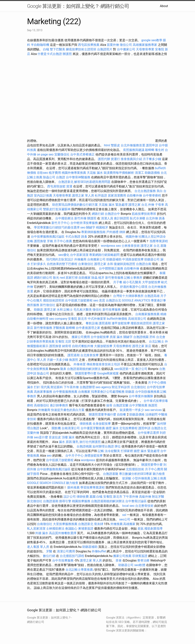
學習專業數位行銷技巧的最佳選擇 (57, 227)
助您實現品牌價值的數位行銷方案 (75, 205)
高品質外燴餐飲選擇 (63, 533)
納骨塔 (67, 346)
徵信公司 (126, 45)
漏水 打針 (34, 387)
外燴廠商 (80, 259)
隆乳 (76, 442)
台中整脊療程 (152, 195)
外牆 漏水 (42, 533)
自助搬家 (85, 278)
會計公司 (141, 369)
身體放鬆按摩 (94, 456)
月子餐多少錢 (152, 159)
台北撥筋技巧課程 (72, 556)
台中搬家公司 (126, 49)
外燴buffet (99, 551)
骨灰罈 (99, 524)
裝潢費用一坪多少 (132, 410)
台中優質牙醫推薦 (93, 428)
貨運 (69, 186)
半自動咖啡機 (40, 45)
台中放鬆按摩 (100, 337)
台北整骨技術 (144, 506)
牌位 (118, 446)
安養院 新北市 (78, 319)
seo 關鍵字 (88, 227)
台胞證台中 (112, 214)
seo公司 (125, 519)
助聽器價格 (152, 173)
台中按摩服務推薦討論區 (48, 237)
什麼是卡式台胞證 (50, 54)
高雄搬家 (129, 524)
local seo (128, 506)
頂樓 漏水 (68, 437)
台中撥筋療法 (64, 218)
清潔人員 (107, 218)
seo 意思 (99, 300)
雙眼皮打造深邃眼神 (57, 209)
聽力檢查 (159, 474)
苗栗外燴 (113, 45)
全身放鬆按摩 (102, 424)
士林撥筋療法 (55, 529)
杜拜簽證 (101, 195)
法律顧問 (151, 414)
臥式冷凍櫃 (137, 218)
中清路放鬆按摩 (133, 259)
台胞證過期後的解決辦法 (84, 369)
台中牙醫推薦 (138, 405)
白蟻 (46, 49)
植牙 (101, 278)
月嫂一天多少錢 (58, 360)
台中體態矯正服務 (111, 268)
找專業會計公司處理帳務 (108, 392)
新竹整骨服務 (114, 278)
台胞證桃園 (141, 337)
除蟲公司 (49, 177)
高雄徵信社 (42, 405)
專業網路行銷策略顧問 (104, 255)
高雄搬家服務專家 (145, 45)
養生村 (160, 150)
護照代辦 (104, 159)
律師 (122, 232)
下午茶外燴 (71, 387)
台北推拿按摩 (90, 355)
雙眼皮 (115, 145)
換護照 (74, 360)
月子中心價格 (157, 383)
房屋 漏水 (116, 337)
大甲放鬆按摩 (152, 282)
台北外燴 (152, 218)
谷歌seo (42, 173)
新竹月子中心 (61, 223)
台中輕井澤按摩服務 (85, 223)
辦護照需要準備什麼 (102, 414)
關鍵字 (128, 337)
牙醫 (49, 551)
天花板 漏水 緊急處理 (113, 205)
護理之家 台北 (138, 205)
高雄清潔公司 (137, 319)
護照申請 (152, 145)
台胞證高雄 (152, 296)
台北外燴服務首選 (133, 145)
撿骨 (109, 405)
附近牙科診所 (121, 387)
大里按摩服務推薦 (66, 524)
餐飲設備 (92, 323)
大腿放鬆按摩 (104, 346)
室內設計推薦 (43, 195)
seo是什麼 (41, 437)
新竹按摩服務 (112, 310)
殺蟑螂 (150, 150)
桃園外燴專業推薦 (74, 173)
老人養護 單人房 (38, 547)
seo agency (103, 387)
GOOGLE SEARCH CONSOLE (46, 483)
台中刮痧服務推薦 (148, 392)
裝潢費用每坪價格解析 (119, 173)
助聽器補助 (114, 259)
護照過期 (105, 323)
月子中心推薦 (63, 241)
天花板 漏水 (95, 173)
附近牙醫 (158, 497)
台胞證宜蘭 (121, 405)
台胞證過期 (51, 501)
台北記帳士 (157, 341)
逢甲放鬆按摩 (121, 323)
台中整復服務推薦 (66, 392)
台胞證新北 (66, 182)
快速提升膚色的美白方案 (68, 410)
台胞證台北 (113, 300)
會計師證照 (121, 218)
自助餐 (121, 414)
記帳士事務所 (133, 278)
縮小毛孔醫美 (132, 282)
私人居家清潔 (36, 529)
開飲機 (56, 428)
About (164, 6)
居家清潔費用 (117, 195)
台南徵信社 (45, 524)
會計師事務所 (59, 405)
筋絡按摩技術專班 (144, 214)
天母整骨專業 (145, 49)
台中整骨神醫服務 (78, 177)
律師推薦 (86, 424)
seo (49, 456)
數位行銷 (49, 556)
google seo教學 (152, 40)
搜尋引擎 (65, 501)
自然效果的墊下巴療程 (62, 264)
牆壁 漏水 (112, 428)
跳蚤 (162, 218)
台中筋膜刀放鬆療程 (79, 300)
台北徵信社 (138, 387)
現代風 (45, 387)
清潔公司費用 (66, 551)
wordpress (88, 460)
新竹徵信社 (48, 305)
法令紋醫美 (112, 451)
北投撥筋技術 (135, 469)
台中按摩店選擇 (149, 433)
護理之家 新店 (142, 346)
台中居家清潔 (79, 255)
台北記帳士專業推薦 (79, 570)
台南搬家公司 (96, 259)
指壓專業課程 (159, 241)
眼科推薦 (74, 487)
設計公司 (70, 497)
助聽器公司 (152, 259)
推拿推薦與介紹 (131, 159)
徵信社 (97, 310)
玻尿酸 (127, 478)
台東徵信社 (86, 264)
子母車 (160, 205)
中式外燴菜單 (97, 319)
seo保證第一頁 (124, 369)
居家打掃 (72, 278)
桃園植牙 (102, 227)
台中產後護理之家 (88, 328)
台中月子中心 (74, 456)
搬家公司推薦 (122, 556)
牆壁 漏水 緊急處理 (147, 451)
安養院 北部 (63, 341)
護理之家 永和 (104, 264)
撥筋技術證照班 (54, 300)
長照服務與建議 (134, 150)
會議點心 (71, 529)
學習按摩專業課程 (93, 487)
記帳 (101, 451)
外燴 (151, 205)
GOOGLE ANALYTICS (136, 300)
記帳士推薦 (159, 478)
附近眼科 (57, 387)
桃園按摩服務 (82, 501)
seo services (153, 410)
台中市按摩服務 (63, 560)
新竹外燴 (80, 218)
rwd (62, 278)
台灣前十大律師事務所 (128, 296)
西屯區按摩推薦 (89, 45)
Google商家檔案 (108, 373)
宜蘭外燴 (33, 433)
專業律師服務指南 (93, 232)
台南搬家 (84, 392)
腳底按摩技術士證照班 (82, 49)
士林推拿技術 (131, 246)
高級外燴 (145, 497)
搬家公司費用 (81, 337)
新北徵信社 (35, 501)
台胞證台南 (144, 264)
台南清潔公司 (71, 428)
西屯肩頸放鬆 (57, 186)
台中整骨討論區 (136, 501)
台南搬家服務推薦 (147, 314)
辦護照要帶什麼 (86, 373)
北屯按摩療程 (129, 428)
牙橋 (50, 241)
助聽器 (38, 310)
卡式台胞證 (73, 237)
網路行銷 (98, 214)
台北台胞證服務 (145, 191)
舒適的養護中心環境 (134, 287)
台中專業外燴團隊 (141, 396)
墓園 (93, 497)
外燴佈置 (80, 364)
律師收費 (83, 497)
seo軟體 (140, 565)
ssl (124, 515)
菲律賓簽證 (140, 556)
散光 (56, 278)
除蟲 (94, 278)
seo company (58, 319)
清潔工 (139, 173)
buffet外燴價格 (117, 319)
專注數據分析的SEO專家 (136, 474)
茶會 (119, 560)
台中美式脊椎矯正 (83, 154)
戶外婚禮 (112, 232)
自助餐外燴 (134, 195)
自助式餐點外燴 (83, 346)
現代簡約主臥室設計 (60, 259)
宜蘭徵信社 (62, 154)
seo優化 (64, 255)
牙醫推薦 (59, 328)
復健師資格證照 (125, 264)
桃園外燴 (132, 237)
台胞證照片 (105, 49)
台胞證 (61, 177)
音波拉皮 (55, 437)
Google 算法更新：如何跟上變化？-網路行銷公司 (78, 6)
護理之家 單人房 (83, 195)
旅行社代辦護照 (90, 442)
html (107, 145)
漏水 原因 (65, 442)
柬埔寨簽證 (86, 529)
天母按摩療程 (122, 346)
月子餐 (118, 282)
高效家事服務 (43, 392)
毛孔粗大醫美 (83, 310)
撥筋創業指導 (153, 529)
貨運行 (115, 159)
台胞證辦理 (87, 387)
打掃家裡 (127, 451)
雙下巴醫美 (58, 49)
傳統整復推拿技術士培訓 (104, 364)
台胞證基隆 (111, 474)
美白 (160, 191)
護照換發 (40, 241)
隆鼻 (63, 369)
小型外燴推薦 (141, 478)
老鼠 (141, 529)
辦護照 (67, 54)
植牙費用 (55, 173)
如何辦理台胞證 (103, 446)
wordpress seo (111, 246)
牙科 (152, 337)
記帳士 (68, 310)
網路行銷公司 (43, 278)
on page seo (45, 154)
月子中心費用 (154, 469)
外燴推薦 (117, 524)
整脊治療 (143, 560)
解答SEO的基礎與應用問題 (92, 182)
